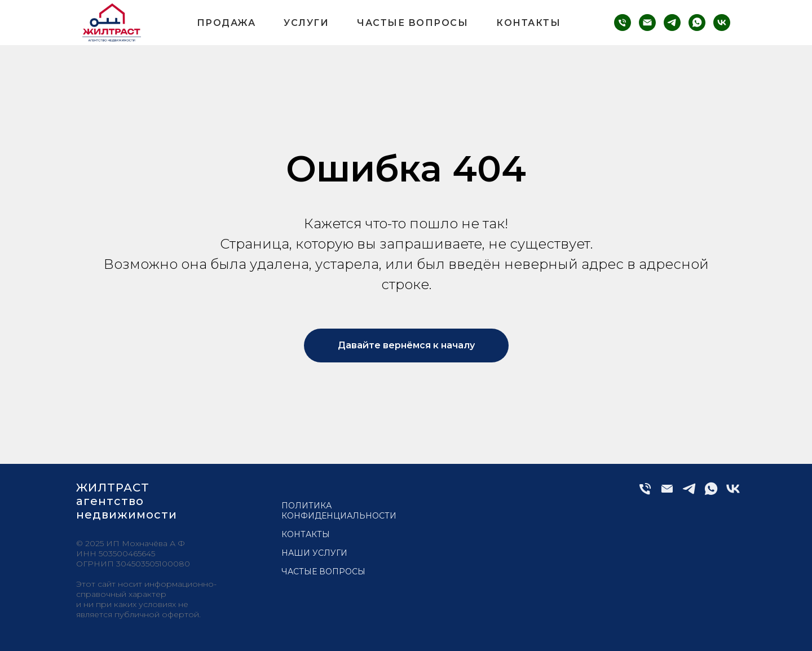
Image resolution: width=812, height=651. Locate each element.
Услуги (306, 23)
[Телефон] (645, 493)
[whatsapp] (697, 23)
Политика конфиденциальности (339, 511)
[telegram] (672, 23)
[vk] (722, 23)
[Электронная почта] (667, 493)
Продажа (226, 23)
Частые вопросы (412, 23)
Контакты (528, 23)
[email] (647, 23)
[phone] (623, 23)
